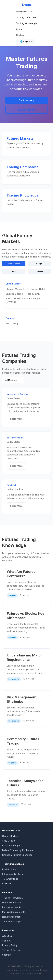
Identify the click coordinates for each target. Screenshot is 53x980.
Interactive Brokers (12, 874)
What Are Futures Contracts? (21, 574)
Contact (20, 35)
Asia (14, 271)
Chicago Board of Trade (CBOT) (23, 294)
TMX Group (12, 324)
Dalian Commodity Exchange (17, 850)
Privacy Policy (10, 945)
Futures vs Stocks (12, 907)
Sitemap (6, 955)
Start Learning (26, 100)
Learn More (16, 419)
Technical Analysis (12, 922)
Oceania (39, 271)
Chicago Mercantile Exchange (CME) (25, 289)
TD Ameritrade (10, 879)
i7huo (26, 5)
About (19, 29)
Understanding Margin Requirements (25, 658)
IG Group (7, 883)
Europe (39, 264)
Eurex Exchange (11, 845)
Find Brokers (9, 869)
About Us (7, 936)
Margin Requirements (14, 912)
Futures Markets (24, 12)
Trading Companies (26, 17)
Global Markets (10, 836)
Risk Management (12, 917)
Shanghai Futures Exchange (17, 855)
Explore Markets (27, 110)
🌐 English (26, 42)
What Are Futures (12, 903)
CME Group (8, 841)
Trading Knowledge (26, 23)
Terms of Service (11, 950)
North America (14, 264)
